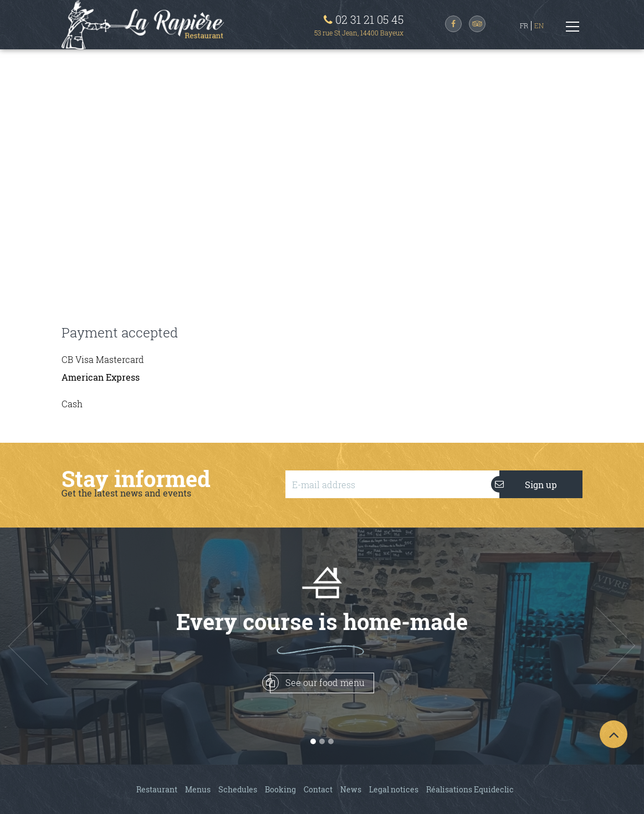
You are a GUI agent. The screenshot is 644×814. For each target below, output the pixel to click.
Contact (318, 789)
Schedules (238, 789)
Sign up (528, 484)
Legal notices (394, 789)
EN (539, 25)
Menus (198, 789)
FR (524, 25)
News (351, 789)
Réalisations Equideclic (470, 789)
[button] (48, 646)
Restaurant (157, 789)
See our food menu (317, 683)
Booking (280, 789)
